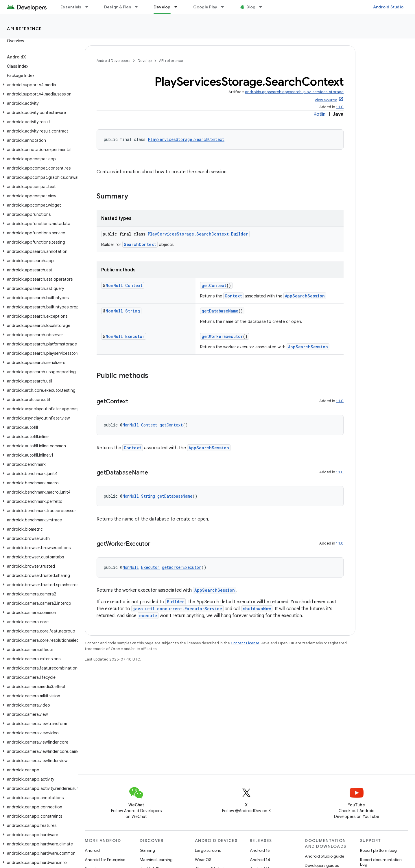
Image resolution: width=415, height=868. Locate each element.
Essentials (71, 7)
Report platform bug (378, 850)
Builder (176, 602)
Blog (251, 7)
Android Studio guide (324, 856)
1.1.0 (340, 107)
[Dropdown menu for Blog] (263, 7)
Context (134, 285)
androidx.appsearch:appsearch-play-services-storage (294, 92)
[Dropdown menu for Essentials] (89, 7)
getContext (214, 285)
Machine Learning (156, 860)
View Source (326, 100)
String (133, 311)
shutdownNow (257, 609)
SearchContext (140, 244)
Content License (245, 643)
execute (148, 616)
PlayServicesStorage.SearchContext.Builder (198, 234)
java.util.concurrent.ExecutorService (177, 609)
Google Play (205, 7)
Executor (135, 336)
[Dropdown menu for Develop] (178, 7)
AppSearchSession (305, 296)
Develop (145, 61)
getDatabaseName (220, 311)
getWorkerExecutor (222, 336)
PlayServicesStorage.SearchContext (186, 139)
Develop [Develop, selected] (162, 7)
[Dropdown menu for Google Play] (225, 7)
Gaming (147, 850)
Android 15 (260, 850)
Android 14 (260, 860)
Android (92, 850)
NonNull (114, 285)
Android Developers (113, 61)
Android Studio (388, 7)
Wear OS (203, 860)
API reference (24, 29)
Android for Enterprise (105, 860)
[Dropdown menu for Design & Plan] (139, 7)
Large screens (208, 850)
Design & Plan (118, 7)
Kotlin (319, 114)
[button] (38, 85)
